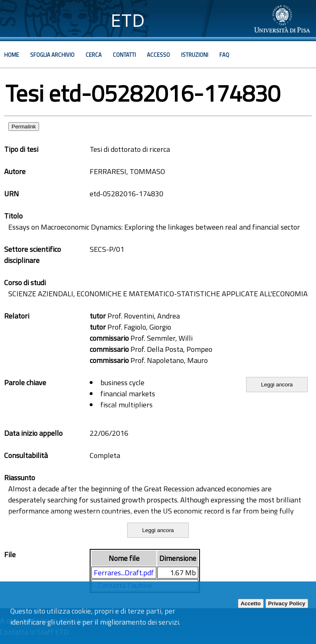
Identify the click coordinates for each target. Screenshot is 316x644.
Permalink (24, 127)
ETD (128, 20)
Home (12, 55)
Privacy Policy (287, 603)
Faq (224, 55)
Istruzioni (195, 55)
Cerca (94, 55)
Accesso (158, 55)
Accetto (251, 603)
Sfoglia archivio (52, 55)
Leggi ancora (277, 385)
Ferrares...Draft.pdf (124, 573)
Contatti (124, 55)
